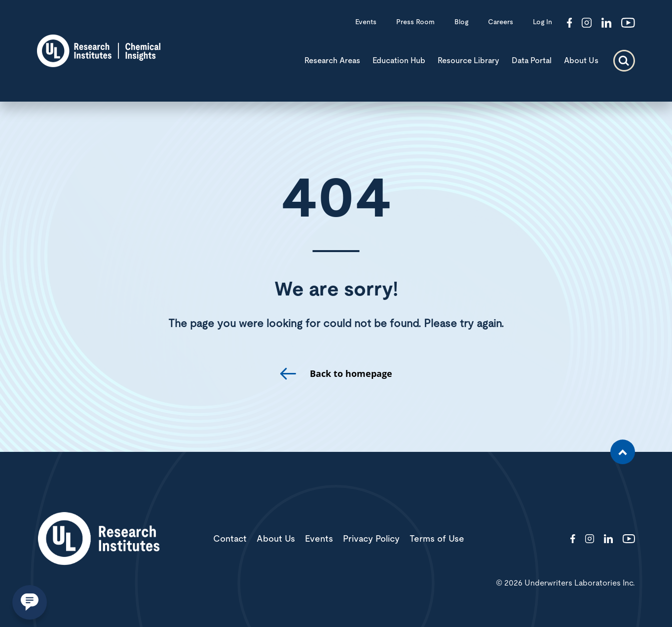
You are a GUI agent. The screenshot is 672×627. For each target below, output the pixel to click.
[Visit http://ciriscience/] (587, 23)
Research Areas (332, 61)
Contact (230, 539)
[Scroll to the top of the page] (623, 452)
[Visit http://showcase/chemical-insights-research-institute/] (606, 23)
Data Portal (532, 61)
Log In (542, 22)
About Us (581, 61)
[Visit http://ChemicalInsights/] (570, 23)
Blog (461, 22)
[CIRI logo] (99, 64)
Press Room (415, 22)
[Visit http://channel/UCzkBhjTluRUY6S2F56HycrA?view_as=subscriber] (628, 23)
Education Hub (399, 61)
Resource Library (468, 61)
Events (366, 22)
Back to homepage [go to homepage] (351, 374)
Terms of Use (437, 539)
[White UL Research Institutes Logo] (99, 539)
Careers (501, 22)
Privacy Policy (371, 539)
